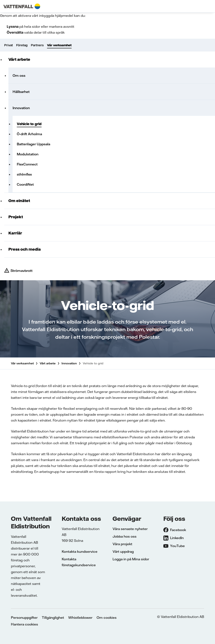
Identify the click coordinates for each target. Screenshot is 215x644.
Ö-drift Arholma (29, 134)
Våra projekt (122, 544)
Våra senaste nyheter (130, 529)
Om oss (19, 75)
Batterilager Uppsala (33, 144)
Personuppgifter (24, 618)
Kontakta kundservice (80, 551)
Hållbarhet (21, 92)
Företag (22, 45)
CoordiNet (25, 184)
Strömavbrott (22, 271)
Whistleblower (80, 618)
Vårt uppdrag (123, 551)
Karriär (15, 233)
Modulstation (28, 154)
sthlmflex (24, 174)
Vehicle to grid (29, 124)
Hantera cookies (24, 624)
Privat (9, 45)
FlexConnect (27, 164)
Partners (37, 45)
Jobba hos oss (125, 536)
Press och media (25, 249)
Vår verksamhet (59, 45)
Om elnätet (19, 201)
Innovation (21, 108)
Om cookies (107, 618)
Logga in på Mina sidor (131, 559)
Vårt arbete (19, 59)
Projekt (16, 217)
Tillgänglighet (53, 618)
